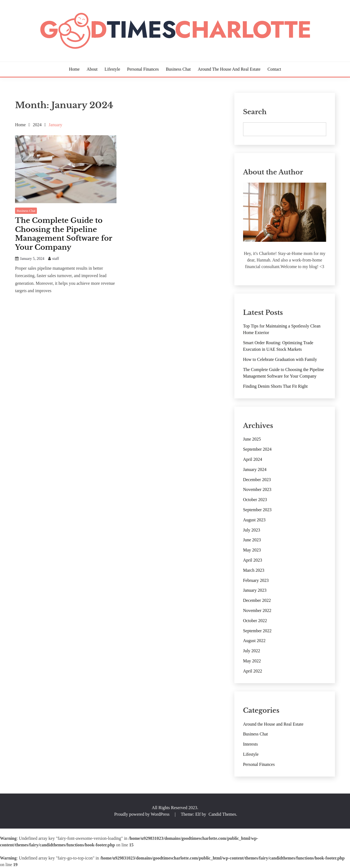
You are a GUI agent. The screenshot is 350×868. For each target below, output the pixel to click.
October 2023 (255, 500)
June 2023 (252, 540)
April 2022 (253, 671)
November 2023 (257, 489)
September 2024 (257, 449)
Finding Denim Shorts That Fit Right (275, 386)
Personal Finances (143, 69)
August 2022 (254, 641)
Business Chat (178, 69)
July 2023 (252, 530)
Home (74, 69)
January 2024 (255, 469)
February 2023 (256, 580)
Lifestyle (112, 69)
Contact (274, 69)
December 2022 (257, 600)
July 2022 (252, 651)
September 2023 (257, 510)
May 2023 (252, 550)
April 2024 (253, 459)
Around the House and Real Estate (229, 69)
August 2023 (254, 520)
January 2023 (255, 590)
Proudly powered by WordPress (142, 814)
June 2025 (252, 439)
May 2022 (252, 661)
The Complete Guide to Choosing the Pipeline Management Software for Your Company (64, 234)
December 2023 (257, 480)
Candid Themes (222, 814)
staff (56, 259)
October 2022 (255, 621)
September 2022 (257, 631)
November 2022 (257, 610)
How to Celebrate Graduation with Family (280, 359)
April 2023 (253, 560)
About (92, 69)
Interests (250, 744)
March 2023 (254, 570)
